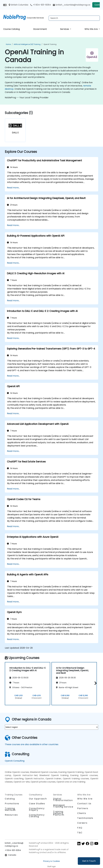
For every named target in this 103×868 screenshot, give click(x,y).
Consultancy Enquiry (37, 809)
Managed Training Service (63, 806)
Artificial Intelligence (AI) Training (27, 44)
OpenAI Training (50, 44)
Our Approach (38, 799)
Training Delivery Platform (59, 813)
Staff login (52, 866)
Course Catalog (11, 29)
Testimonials (85, 818)
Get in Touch (89, 861)
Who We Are (91, 29)
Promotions (12, 804)
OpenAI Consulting (15, 761)
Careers (82, 823)
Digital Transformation (63, 800)
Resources (11, 815)
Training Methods (10, 809)
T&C (80, 833)
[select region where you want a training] (51, 727)
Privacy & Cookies (51, 861)
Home (8, 44)
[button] (95, 683)
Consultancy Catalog (37, 816)
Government (40, 29)
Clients (82, 813)
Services (65, 29)
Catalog (10, 799)
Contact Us (84, 804)
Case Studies (37, 804)
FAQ (80, 828)
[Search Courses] (74, 18)
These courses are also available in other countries (32, 744)
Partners (83, 808)
